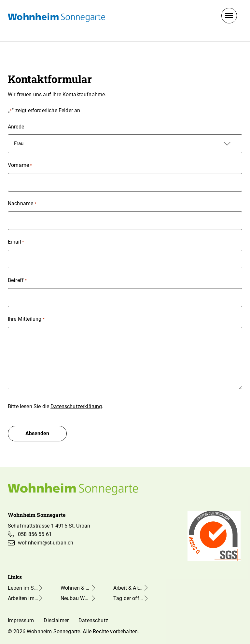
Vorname (20, 166)
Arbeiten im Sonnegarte (23, 598)
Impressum (21, 620)
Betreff (17, 281)
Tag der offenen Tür (128, 598)
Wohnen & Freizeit (76, 588)
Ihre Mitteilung (26, 319)
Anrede (16, 127)
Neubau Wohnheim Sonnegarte (76, 598)
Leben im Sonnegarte (23, 588)
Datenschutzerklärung (76, 406)
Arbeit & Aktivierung (128, 588)
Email (16, 242)
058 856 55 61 (35, 534)
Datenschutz (93, 620)
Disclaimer (56, 620)
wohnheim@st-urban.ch (46, 543)
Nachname (22, 204)
